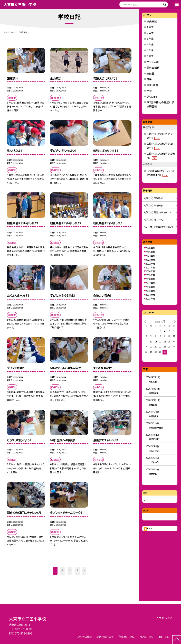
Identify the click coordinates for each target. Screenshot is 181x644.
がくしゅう (152, 97)
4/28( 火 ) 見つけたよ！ (154, 219)
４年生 (150, 44)
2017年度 (150, 283)
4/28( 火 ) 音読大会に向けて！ (158, 212)
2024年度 (150, 256)
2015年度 (150, 291)
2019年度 (150, 275)
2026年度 (150, 248)
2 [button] (63, 570)
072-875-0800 (24, 629)
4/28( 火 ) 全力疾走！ (154, 205)
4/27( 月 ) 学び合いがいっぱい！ (158, 227)
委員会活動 (153, 68)
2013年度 (150, 299)
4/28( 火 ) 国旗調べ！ (154, 198)
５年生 (150, 50)
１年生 (150, 27)
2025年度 (150, 252)
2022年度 (150, 264)
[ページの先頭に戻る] (177, 640)
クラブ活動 (153, 62)
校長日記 (152, 21)
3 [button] (70, 570)
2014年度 (150, 295)
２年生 (150, 33)
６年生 (150, 56)
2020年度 (150, 271)
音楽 (149, 79)
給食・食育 (152, 85)
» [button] (85, 570)
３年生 (150, 39)
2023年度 (150, 260)
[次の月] (175, 321)
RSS (149, 528)
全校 (149, 91)
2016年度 (150, 287)
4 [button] (77, 570)
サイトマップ (165, 618)
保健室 (150, 73)
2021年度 (150, 268)
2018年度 (150, 279)
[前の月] (145, 321)
